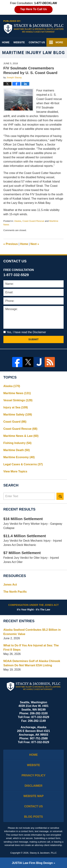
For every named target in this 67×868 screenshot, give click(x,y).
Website (19, 42)
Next (35, 244)
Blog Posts (33, 817)
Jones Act (10, 585)
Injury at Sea (16, 407)
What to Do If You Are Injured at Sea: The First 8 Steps (31, 648)
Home (6, 42)
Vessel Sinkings (18, 400)
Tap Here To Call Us (33, 9)
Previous (11, 244)
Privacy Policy (34, 775)
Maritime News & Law (21, 436)
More (59, 42)
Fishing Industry (17, 443)
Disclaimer (34, 786)
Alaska (18, 221)
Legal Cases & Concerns (23, 464)
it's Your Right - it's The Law (34, 607)
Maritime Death (17, 450)
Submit (34, 339)
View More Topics (15, 471)
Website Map (33, 796)
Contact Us (37, 42)
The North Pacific (15, 592)
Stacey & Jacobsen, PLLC (43, 853)
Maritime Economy (19, 457)
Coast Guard (15, 422)
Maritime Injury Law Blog (34, 27)
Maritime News (17, 393)
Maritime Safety (18, 415)
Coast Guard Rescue (33, 221)
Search (60, 496)
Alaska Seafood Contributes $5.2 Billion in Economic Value (32, 632)
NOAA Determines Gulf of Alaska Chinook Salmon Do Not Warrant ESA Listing (32, 663)
